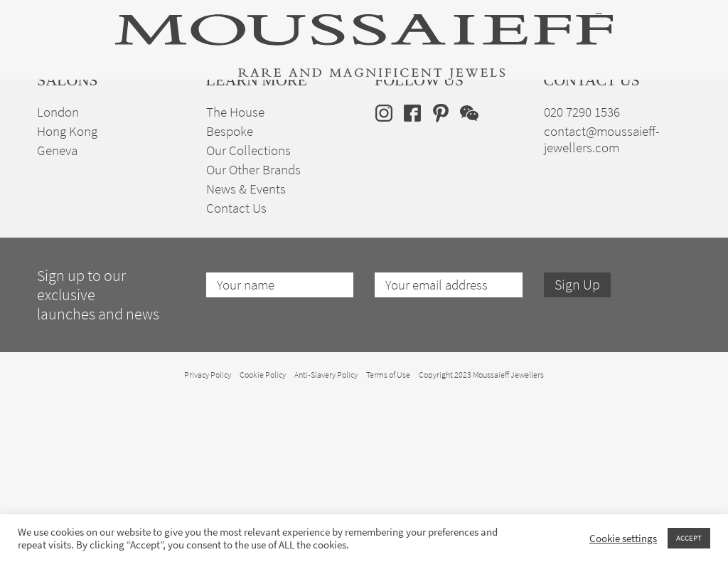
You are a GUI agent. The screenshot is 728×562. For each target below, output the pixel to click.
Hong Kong (67, 296)
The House (579, 135)
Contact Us (236, 372)
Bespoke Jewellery (497, 135)
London (58, 276)
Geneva (57, 315)
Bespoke (230, 296)
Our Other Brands (253, 334)
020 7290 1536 (582, 276)
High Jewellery (71, 135)
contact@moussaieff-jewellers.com (602, 304)
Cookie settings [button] (623, 539)
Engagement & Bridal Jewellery (365, 135)
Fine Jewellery (154, 135)
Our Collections (248, 315)
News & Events (246, 353)
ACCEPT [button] (689, 538)
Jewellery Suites (241, 135)
